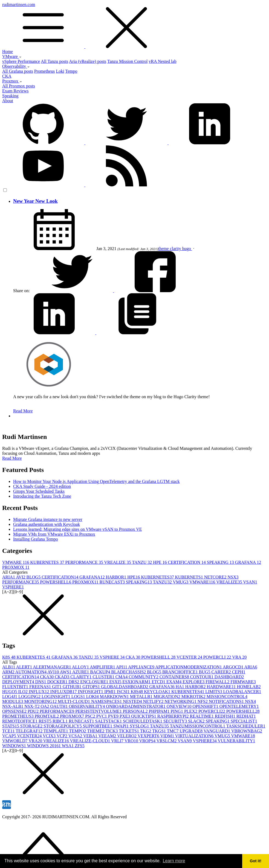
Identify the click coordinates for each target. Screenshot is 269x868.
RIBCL (61, 721)
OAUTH (60, 706)
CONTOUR (202, 677)
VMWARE (16, 562)
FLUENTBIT (16, 687)
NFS (203, 701)
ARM (9, 672)
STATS (11, 726)
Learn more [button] (174, 861)
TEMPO (78, 731)
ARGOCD (234, 667)
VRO (132, 741)
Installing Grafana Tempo (36, 539)
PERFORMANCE (85, 562)
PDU (34, 711)
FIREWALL (218, 682)
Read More (23, 411)
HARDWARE (222, 687)
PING (177, 711)
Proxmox (12, 81)
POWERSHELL (56, 582)
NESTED (133, 701)
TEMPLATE (56, 731)
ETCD (159, 682)
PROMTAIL (47, 716)
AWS (66, 672)
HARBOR (116, 577)
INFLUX (40, 692)
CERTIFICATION (187, 562)
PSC (91, 716)
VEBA (91, 736)
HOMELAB (249, 687)
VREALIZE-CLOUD (91, 741)
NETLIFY (154, 701)
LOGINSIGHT (57, 697)
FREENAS (41, 687)
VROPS (148, 741)
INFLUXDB (64, 692)
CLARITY (81, 677)
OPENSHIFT (206, 706)
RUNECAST (112, 582)
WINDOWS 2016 (44, 746)
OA (45, 706)
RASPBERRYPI (174, 716)
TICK (112, 731)
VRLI (118, 741)
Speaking (10, 96)
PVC (102, 716)
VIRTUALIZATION (195, 736)
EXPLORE (194, 682)
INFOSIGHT (91, 692)
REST (46, 721)
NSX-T (32, 706)
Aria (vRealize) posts (88, 61)
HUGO (10, 692)
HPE (160, 562)
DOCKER (58, 682)
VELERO (127, 736)
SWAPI (122, 726)
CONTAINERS (175, 677)
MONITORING (41, 701)
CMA (122, 677)
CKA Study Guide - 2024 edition (42, 486)
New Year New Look (35, 201)
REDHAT (246, 716)
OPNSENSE (15, 711)
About (8, 101)
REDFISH (226, 716)
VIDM (167, 736)
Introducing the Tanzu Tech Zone (42, 496)
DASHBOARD (229, 677)
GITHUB (73, 687)
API (122, 667)
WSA (68, 746)
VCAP (10, 736)
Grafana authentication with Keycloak (47, 524)
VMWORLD (15, 741)
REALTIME (202, 716)
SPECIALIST (244, 721)
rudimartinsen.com (134, 26)
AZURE (81, 672)
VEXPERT (149, 736)
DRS (74, 682)
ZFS (80, 746)
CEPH (239, 672)
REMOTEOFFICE (20, 721)
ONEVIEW (180, 706)
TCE (9, 731)
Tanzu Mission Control (127, 61)
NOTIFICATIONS (227, 701)
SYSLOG (140, 726)
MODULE (13, 701)
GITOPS (92, 687)
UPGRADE (191, 731)
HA (180, 687)
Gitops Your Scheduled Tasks (39, 491)
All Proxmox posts (19, 86)
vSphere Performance (21, 61)
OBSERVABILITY (88, 706)
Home (8, 52)
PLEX (191, 711)
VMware (12, 56)
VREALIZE (118, 562)
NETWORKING (181, 701)
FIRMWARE (243, 682)
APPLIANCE (142, 667)
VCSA (76, 736)
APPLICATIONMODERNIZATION (189, 667)
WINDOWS (15, 746)
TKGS (160, 731)
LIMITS (214, 692)
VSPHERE (13, 587)
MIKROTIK (194, 697)
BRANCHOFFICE (181, 672)
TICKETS (129, 731)
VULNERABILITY (236, 741)
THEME (96, 731)
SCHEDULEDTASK (143, 721)
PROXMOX (16, 567)
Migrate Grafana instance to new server (48, 519)
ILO (23, 692)
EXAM (174, 682)
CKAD (63, 677)
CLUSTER (104, 677)
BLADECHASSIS (129, 672)
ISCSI (124, 692)
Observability (16, 66)
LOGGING (30, 697)
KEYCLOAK (158, 692)
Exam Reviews (15, 91)
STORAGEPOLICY (63, 726)
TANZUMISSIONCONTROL (198, 726)
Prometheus (45, 71)
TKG (146, 731)
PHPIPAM (160, 711)
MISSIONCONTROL (227, 697)
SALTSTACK (109, 721)
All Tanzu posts (54, 61)
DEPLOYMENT (19, 682)
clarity (176, 249)
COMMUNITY (144, 677)
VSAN (250, 582)
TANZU (142, 562)
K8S (9, 657)
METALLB (142, 697)
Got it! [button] (256, 861)
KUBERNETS (189, 577)
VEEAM (108, 736)
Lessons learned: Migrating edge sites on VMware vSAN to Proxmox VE (77, 529)
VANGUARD (217, 731)
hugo (187, 249)
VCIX (50, 736)
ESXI (116, 682)
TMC (173, 731)
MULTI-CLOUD (74, 701)
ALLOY (81, 667)
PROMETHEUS (18, 716)
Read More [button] (12, 458)
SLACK (197, 721)
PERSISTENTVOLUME (99, 711)
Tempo (71, 71)
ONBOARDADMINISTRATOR (136, 706)
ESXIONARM (137, 682)
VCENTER (190, 657)
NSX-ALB (13, 706)
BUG (205, 672)
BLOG (34, 577)
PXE (125, 716)
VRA (239, 657)
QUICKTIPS (144, 716)
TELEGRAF (30, 731)
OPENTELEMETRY (239, 706)
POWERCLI (218, 657)
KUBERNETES (48, 562)
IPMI (111, 692)
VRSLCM (167, 741)
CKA (7, 76)
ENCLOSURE (95, 682)
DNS (41, 682)
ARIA (9, 577)
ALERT (25, 667)
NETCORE (216, 577)
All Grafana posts (18, 71)
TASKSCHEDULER (246, 726)
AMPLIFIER (103, 667)
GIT (57, 687)
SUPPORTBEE (98, 726)
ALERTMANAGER (52, 667)
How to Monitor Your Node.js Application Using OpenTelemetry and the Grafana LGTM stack (96, 481)
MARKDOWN (115, 697)
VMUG (181, 582)
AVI (21, 577)
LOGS (79, 697)
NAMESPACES (107, 701)
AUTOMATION (31, 672)
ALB (9, 667)
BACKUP (101, 672)
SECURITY (176, 721)
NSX (233, 577)
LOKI (93, 697)
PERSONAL (136, 711)
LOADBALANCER (242, 692)
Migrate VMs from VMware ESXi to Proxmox (54, 534)
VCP (63, 736)
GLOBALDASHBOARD (125, 687)
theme (164, 249)
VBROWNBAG (247, 731)
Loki (60, 71)
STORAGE (32, 726)
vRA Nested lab (162, 61)
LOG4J (10, 697)
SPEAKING (221, 562)
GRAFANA (248, 562)
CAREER (222, 672)
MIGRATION (167, 697)
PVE (114, 716)
